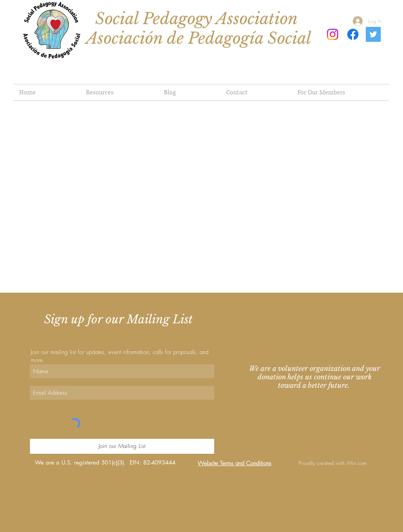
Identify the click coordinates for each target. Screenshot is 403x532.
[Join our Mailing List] (122, 446)
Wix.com (357, 463)
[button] (340, 92)
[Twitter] (373, 34)
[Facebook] (353, 34)
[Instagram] (333, 34)
